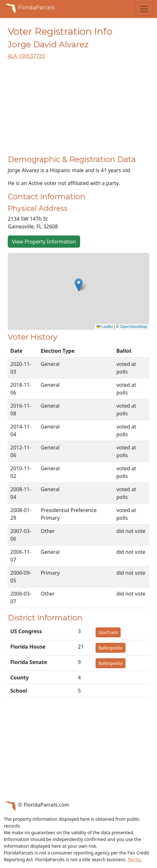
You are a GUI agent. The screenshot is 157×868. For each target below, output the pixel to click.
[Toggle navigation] (144, 9)
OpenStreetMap (134, 327)
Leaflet (105, 327)
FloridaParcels (29, 8)
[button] (79, 285)
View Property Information (44, 242)
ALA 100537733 (26, 56)
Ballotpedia (110, 648)
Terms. (135, 859)
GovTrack (108, 632)
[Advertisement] (78, 110)
